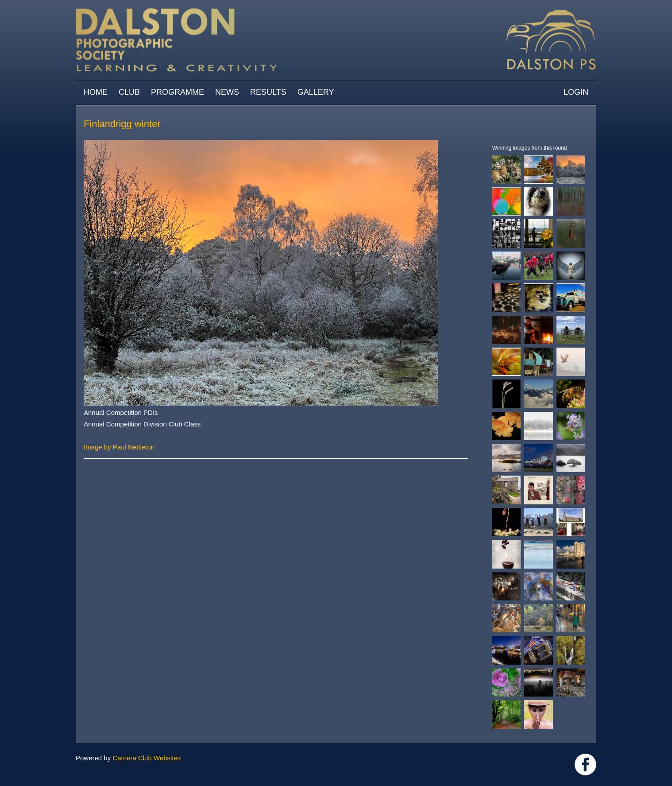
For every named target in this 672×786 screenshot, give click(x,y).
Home (96, 92)
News (227, 92)
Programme (178, 92)
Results (268, 92)
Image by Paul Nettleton (119, 447)
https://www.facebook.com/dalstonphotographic (585, 765)
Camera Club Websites (147, 758)
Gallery (316, 92)
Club (129, 92)
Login (576, 92)
